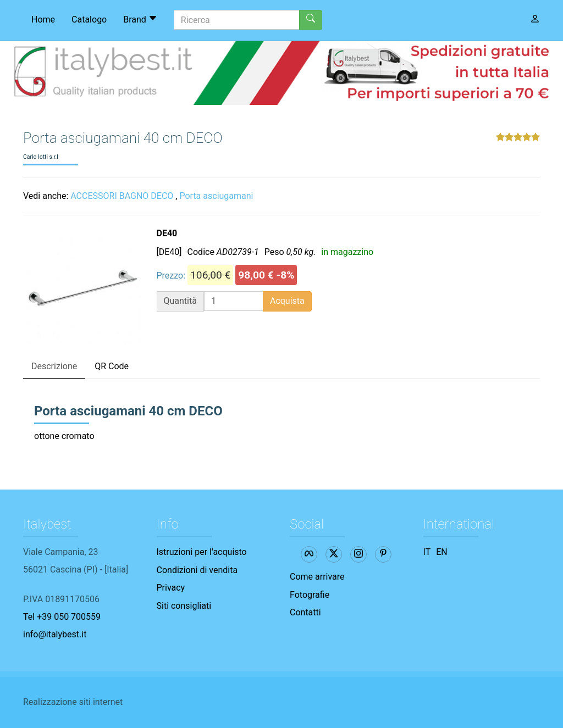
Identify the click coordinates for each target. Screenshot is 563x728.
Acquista (287, 301)
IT (427, 552)
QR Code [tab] (112, 366)
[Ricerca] (237, 20)
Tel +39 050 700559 (62, 617)
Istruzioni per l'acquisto (202, 552)
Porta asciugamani (216, 196)
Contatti (305, 612)
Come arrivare (317, 577)
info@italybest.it (55, 634)
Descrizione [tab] (54, 366)
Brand (140, 19)
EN (442, 552)
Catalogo (89, 20)
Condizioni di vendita (197, 570)
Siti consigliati (184, 606)
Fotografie (310, 595)
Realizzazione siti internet (73, 702)
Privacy (171, 588)
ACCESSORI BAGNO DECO (122, 196)
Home (43, 20)
